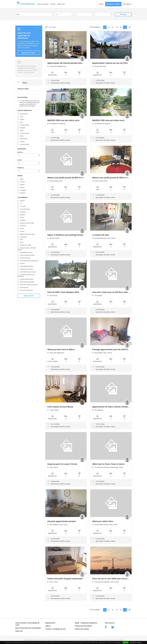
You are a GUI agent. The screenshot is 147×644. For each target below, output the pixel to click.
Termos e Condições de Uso (55, 629)
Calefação (22, 212)
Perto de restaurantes (25, 290)
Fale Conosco (110, 623)
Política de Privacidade (83, 626)
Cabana (21, 142)
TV (19, 204)
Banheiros (21, 168)
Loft (20, 122)
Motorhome (22, 139)
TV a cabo (22, 206)
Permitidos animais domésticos (28, 261)
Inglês (20, 179)
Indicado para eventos (25, 269)
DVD (20, 240)
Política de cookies (136, 642)
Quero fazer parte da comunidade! (28, 628)
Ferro (20, 242)
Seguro (48, 626)
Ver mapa (50, 27)
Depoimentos (50, 623)
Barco (21, 136)
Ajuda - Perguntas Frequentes (86, 623)
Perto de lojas (23, 287)
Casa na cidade (23, 144)
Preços (53, 4)
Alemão (21, 185)
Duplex (21, 119)
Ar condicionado (24, 209)
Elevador (21, 215)
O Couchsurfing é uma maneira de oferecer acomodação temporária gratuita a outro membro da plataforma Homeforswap (28, 103)
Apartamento (23, 114)
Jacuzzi (21, 228)
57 (130, 27)
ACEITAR (126, 642)
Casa (20, 117)
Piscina (21, 217)
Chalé (20, 130)
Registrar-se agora (29, 53)
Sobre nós (61, 4)
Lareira (21, 231)
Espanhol (21, 193)
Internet (21, 201)
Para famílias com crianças (26, 272)
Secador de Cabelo (24, 245)
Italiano (21, 187)
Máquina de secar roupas (26, 234)
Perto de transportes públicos (28, 285)
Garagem (21, 220)
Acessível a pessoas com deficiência (26, 275)
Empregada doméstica (25, 266)
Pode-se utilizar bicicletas (26, 255)
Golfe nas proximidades (26, 282)
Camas (20, 160)
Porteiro (21, 263)
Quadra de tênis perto (25, 279)
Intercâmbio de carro (25, 252)
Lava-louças (22, 237)
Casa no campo (23, 133)
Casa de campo (23, 125)
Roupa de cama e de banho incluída (27, 249)
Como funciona (43, 4)
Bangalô (21, 128)
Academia (22, 226)
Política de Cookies (82, 629)
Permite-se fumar (24, 258)
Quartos (20, 152)
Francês (21, 182)
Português (128, 4)
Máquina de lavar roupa (26, 223)
